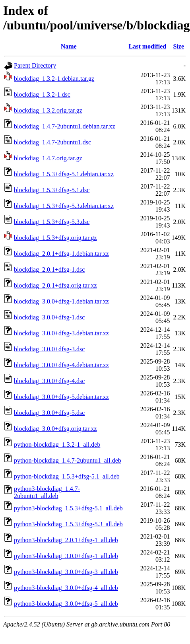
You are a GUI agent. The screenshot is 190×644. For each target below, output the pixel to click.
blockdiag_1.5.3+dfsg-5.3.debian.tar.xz (64, 206)
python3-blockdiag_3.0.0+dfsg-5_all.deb (66, 604)
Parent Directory (35, 65)
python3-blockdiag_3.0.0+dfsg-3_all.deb (66, 572)
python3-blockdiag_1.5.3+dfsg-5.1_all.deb (68, 508)
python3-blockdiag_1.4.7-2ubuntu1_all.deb (47, 492)
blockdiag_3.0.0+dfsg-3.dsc (49, 349)
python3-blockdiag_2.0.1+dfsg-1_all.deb (66, 540)
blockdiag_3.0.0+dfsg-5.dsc (49, 413)
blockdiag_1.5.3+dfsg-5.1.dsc (52, 190)
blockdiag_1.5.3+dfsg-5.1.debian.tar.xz (64, 174)
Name (69, 46)
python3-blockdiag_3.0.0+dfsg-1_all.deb (66, 556)
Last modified (148, 46)
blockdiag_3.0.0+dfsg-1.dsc (49, 317)
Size (178, 46)
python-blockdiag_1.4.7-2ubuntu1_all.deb (68, 460)
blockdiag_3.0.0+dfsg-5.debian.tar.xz (61, 397)
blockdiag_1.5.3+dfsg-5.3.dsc (52, 222)
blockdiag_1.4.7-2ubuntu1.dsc (52, 142)
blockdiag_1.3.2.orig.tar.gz (48, 110)
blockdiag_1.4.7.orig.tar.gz (48, 158)
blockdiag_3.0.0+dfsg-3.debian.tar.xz (61, 333)
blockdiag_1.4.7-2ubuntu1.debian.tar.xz (65, 126)
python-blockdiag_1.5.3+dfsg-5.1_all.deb (67, 476)
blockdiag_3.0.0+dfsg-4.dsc (49, 381)
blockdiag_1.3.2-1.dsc (42, 94)
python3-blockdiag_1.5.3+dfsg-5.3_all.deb (68, 524)
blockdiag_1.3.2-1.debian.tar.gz (54, 79)
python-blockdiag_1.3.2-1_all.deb (57, 445)
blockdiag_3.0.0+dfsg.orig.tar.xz (55, 429)
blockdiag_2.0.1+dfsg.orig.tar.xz (55, 285)
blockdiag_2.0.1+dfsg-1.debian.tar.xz (61, 254)
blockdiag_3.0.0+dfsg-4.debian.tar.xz (61, 365)
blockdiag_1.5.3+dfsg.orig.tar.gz (55, 238)
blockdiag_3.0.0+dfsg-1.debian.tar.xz (61, 301)
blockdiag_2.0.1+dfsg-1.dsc (49, 269)
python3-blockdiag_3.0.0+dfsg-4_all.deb (66, 588)
